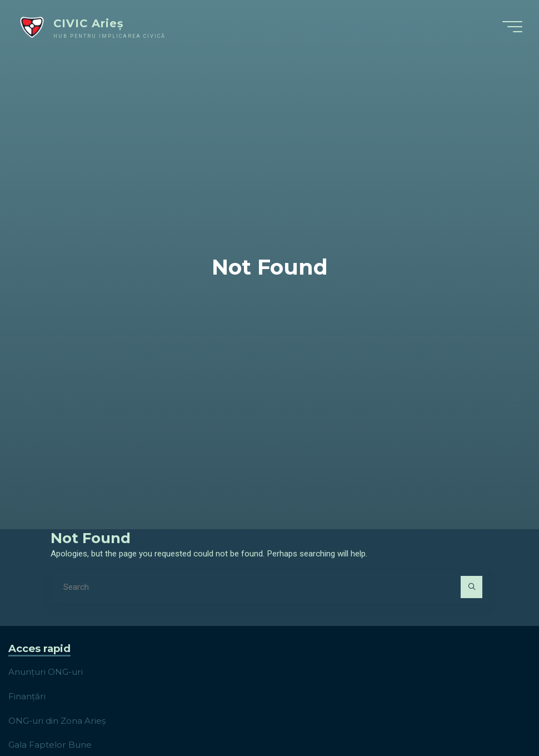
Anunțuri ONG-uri (46, 672)
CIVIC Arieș (88, 23)
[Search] (472, 587)
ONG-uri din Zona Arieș (57, 721)
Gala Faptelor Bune (50, 745)
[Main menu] (512, 27)
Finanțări (27, 696)
